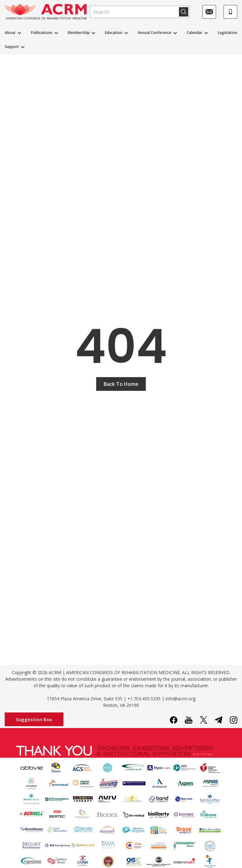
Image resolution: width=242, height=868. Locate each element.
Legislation (227, 33)
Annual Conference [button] (155, 33)
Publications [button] (42, 33)
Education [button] (114, 33)
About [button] (10, 33)
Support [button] (12, 47)
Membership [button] (79, 33)
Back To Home (121, 384)
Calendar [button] (195, 33)
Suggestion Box (34, 719)
